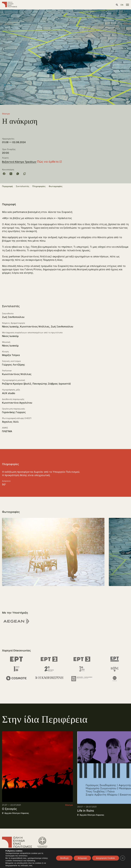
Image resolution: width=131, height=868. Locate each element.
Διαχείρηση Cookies (106, 858)
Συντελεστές (23, 186)
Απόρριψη (82, 858)
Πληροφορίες (39, 186)
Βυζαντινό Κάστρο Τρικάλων (19, 162)
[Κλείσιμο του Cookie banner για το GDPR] (123, 858)
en (122, 5)
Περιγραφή (7, 186)
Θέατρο (6, 114)
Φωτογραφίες (56, 186)
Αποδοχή (64, 858)
